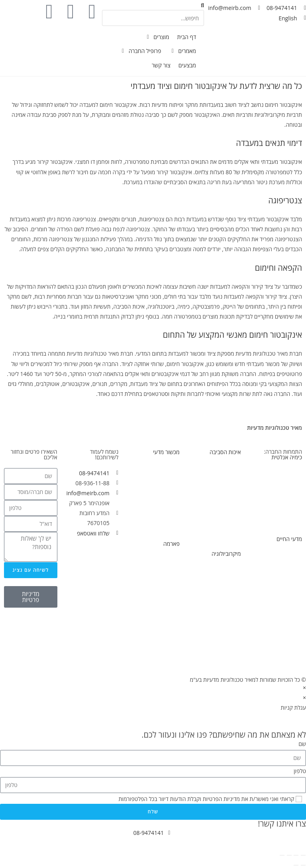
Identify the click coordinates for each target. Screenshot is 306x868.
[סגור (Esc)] (282, 855)
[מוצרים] (157, 37)
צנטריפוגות (289, 585)
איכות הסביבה (225, 452)
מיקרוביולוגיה (226, 554)
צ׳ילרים (171, 589)
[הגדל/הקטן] (303, 855)
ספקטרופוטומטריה (281, 503)
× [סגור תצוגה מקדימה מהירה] (304, 688)
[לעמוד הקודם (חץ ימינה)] (303, 865)
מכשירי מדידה (164, 468)
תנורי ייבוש (168, 508)
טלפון (300, 771)
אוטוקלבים (229, 600)
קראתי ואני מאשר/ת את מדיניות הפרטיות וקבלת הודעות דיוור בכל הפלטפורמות (206, 799)
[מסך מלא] (296, 855)
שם (302, 744)
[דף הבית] (186, 37)
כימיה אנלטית (287, 457)
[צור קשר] (161, 65)
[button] (153, 5)
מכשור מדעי (166, 452)
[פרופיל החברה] (140, 51)
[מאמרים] (182, 51)
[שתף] (289, 855)
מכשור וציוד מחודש (158, 528)
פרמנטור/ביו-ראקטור (279, 595)
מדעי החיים (289, 539)
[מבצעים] (187, 65)
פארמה (172, 544)
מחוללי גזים (289, 513)
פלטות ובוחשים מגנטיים (276, 555)
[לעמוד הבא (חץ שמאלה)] (296, 865)
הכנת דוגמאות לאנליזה (277, 523)
